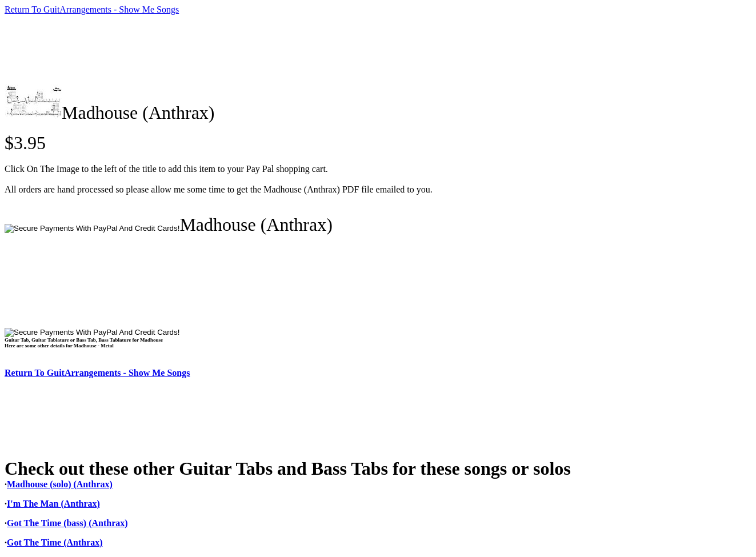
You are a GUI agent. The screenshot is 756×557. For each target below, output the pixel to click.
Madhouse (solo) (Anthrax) (60, 484)
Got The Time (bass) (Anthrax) (67, 523)
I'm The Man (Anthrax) (53, 504)
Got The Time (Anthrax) (55, 542)
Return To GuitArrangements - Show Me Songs (92, 9)
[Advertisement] (213, 50)
